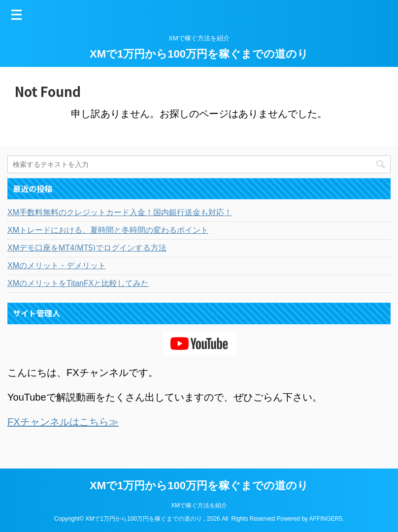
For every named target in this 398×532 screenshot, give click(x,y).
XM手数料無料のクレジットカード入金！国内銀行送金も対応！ (120, 212)
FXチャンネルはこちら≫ (63, 422)
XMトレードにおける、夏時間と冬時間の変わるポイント (108, 230)
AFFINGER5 (326, 519)
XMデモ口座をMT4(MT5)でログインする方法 (87, 248)
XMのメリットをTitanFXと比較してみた (78, 283)
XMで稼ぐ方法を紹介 (199, 505)
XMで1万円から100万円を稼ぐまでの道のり (199, 54)
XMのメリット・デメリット (57, 266)
